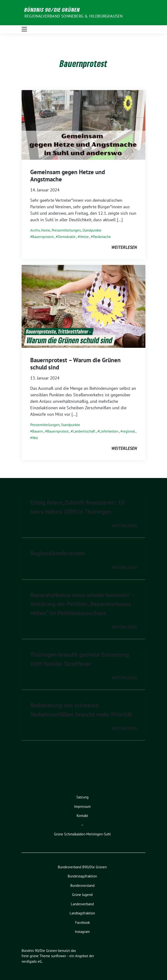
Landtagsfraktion (82, 913)
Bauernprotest (43, 237)
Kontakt (82, 816)
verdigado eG (32, 961)
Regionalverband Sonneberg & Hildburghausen (74, 16)
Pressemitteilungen (66, 230)
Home (46, 230)
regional (129, 431)
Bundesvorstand (82, 885)
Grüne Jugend (82, 895)
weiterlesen (124, 247)
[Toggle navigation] (24, 29)
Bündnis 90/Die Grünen (52, 10)
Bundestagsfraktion (82, 876)
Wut (35, 438)
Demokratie (67, 237)
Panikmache (102, 237)
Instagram (82, 932)
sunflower (59, 956)
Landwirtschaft (84, 431)
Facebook (82, 922)
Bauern (38, 431)
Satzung (82, 797)
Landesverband (82, 904)
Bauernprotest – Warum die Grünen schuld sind (75, 364)
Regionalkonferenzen (57, 553)
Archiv (35, 230)
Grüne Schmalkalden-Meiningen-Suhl (82, 834)
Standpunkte (92, 230)
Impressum (82, 806)
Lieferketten (109, 431)
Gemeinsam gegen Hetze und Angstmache (68, 176)
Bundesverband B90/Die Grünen (82, 867)
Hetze (84, 237)
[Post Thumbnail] (83, 124)
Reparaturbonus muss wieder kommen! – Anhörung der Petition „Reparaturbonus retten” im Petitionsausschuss (82, 604)
